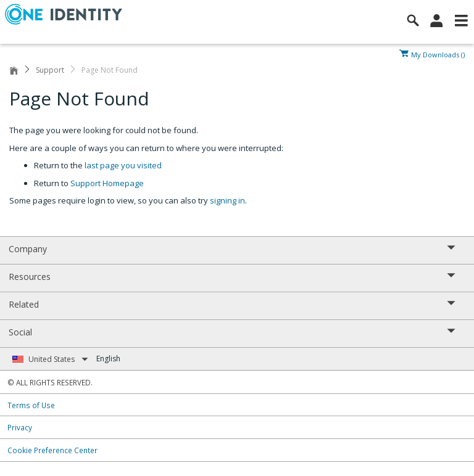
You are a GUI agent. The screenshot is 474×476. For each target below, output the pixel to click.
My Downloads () (438, 54)
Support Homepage (107, 183)
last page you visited (123, 165)
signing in (227, 200)
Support (50, 70)
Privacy (20, 427)
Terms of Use (31, 405)
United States (58, 359)
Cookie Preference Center (52, 450)
